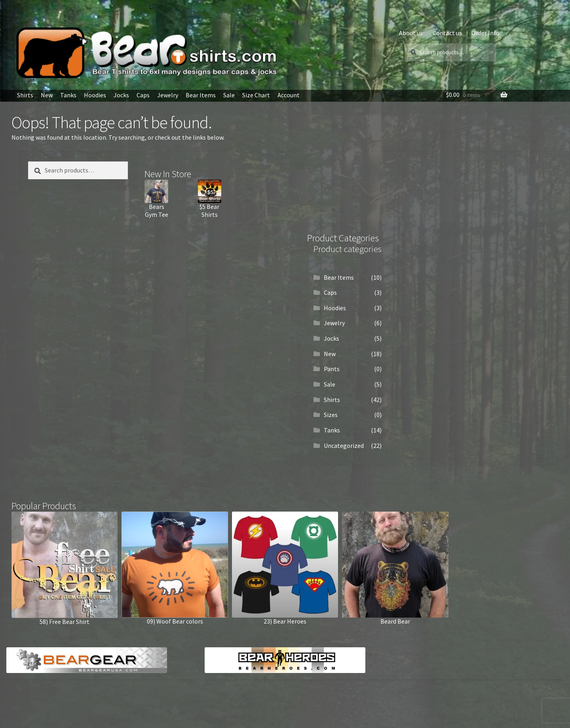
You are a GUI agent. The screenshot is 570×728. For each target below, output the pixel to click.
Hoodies (95, 95)
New (47, 95)
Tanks (68, 95)
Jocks (121, 95)
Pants (332, 369)
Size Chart (256, 95)
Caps (143, 95)
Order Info (485, 33)
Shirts (25, 95)
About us (411, 33)
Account (289, 95)
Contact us (447, 33)
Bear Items (201, 95)
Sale (229, 95)
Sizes (331, 415)
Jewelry (168, 95)
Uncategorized (344, 446)
